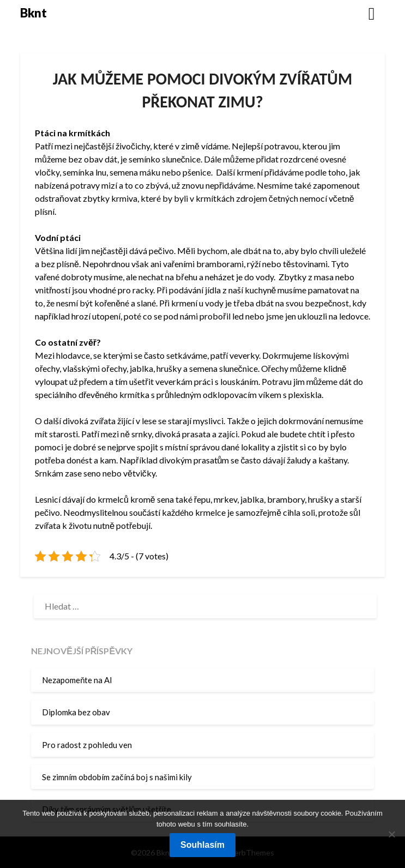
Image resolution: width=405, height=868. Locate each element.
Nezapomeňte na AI (77, 680)
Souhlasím (202, 845)
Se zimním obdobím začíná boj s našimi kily (117, 777)
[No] (391, 834)
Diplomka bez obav (76, 712)
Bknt (34, 13)
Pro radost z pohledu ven (87, 745)
